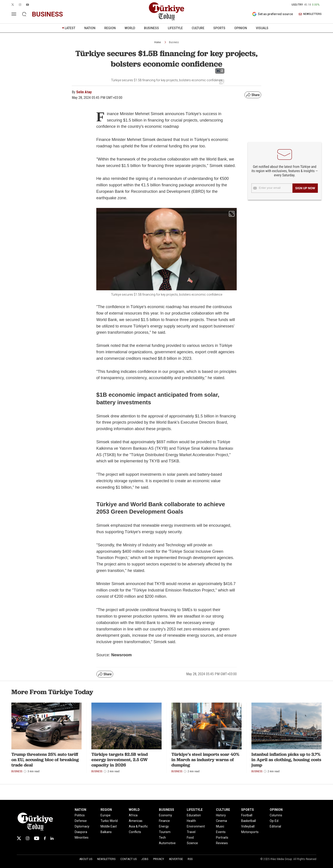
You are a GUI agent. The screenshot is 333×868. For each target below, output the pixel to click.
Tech (162, 838)
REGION (110, 28)
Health (191, 821)
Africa (133, 815)
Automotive (167, 843)
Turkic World (109, 821)
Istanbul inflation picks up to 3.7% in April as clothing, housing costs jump (286, 760)
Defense (81, 821)
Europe (106, 815)
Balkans (106, 832)
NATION (90, 28)
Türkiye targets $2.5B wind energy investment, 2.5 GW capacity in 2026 (120, 760)
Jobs (145, 859)
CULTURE (198, 28)
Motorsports (250, 832)
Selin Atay (84, 92)
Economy (165, 815)
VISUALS (262, 28)
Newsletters (106, 859)
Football (247, 815)
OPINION (241, 28)
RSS (190, 859)
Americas (136, 821)
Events (221, 832)
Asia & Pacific (138, 826)
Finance (164, 821)
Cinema (221, 821)
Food (190, 838)
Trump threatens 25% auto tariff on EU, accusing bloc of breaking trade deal (45, 760)
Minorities (82, 838)
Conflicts (135, 832)
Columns (276, 815)
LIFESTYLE (175, 28)
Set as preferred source (272, 14)
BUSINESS (151, 28)
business (47, 14)
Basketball (249, 821)
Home (157, 42)
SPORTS (219, 28)
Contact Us (128, 859)
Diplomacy (82, 826)
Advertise (176, 859)
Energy (164, 826)
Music (220, 826)
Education (194, 815)
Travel (191, 832)
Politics (80, 815)
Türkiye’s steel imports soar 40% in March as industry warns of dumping (205, 760)
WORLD (130, 28)
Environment (196, 826)
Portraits (222, 838)
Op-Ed (274, 821)
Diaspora (81, 832)
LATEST (70, 28)
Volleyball (248, 826)
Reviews (222, 843)
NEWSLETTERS (310, 14)
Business (174, 42)
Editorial (275, 826)
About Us (86, 859)
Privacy (159, 859)
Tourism (165, 832)
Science (192, 843)
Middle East (109, 826)
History (221, 815)
